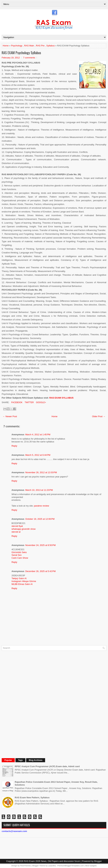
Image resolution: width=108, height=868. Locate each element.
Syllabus (50, 46)
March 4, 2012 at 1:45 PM (38, 435)
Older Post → (99, 416)
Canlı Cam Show (20, 558)
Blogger (98, 861)
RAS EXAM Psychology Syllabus (21, 53)
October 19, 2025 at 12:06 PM (40, 519)
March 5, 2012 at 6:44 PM (38, 455)
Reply (14, 446)
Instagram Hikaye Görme (24, 581)
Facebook (17, 402)
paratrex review (41, 506)
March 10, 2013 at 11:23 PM (39, 490)
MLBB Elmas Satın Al (22, 584)
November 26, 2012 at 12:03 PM (41, 472)
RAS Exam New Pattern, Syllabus (32, 798)
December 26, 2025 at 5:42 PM (40, 571)
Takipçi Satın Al (19, 578)
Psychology (17, 46)
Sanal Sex (17, 555)
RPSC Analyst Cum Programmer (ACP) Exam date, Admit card (47, 766)
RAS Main (29, 46)
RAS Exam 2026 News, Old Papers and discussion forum (52, 861)
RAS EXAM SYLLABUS (61, 398)
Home (6, 46)
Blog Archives (36, 760)
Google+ (41, 402)
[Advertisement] (27, 704)
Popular (8, 760)
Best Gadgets (91, 866)
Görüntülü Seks (19, 552)
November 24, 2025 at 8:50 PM (40, 545)
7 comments (29, 58)
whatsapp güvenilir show (24, 529)
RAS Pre (40, 46)
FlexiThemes (26, 866)
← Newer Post (10, 416)
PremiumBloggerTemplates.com (71, 866)
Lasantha (52, 866)
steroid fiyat (17, 526)
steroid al (16, 532)
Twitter (29, 402)
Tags (20, 760)
